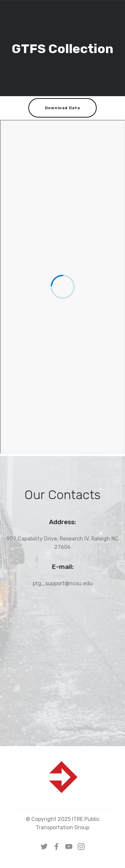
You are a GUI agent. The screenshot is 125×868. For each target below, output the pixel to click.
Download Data (62, 108)
